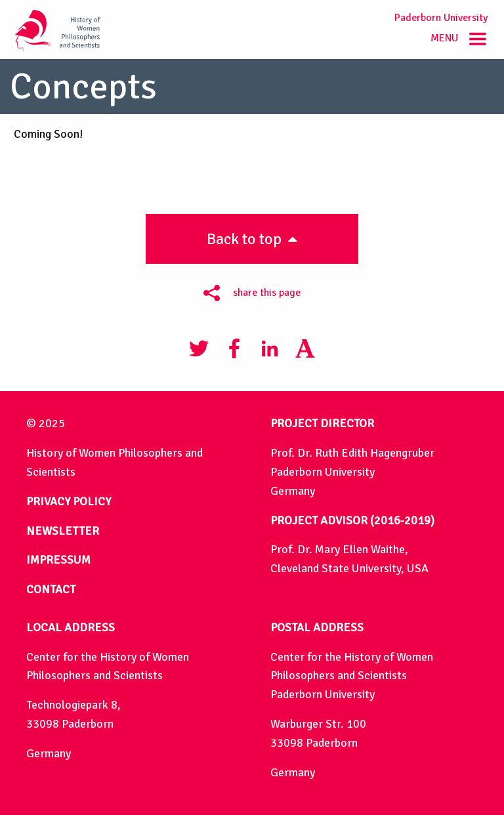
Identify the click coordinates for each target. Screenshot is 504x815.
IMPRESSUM (58, 560)
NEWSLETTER (63, 531)
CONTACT (51, 589)
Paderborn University (441, 18)
